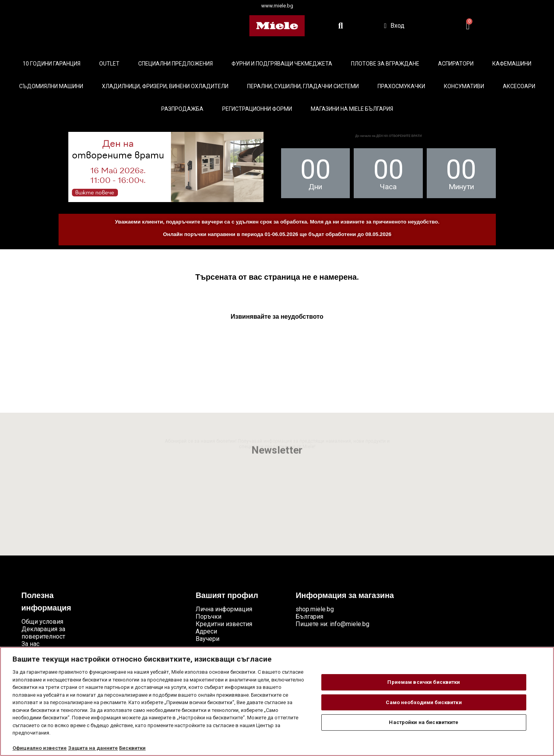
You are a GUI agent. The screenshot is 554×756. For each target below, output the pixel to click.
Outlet (109, 64)
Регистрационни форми (257, 109)
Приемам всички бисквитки (424, 682)
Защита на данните (93, 748)
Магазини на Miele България (352, 109)
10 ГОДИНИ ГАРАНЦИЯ (52, 64)
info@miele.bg (350, 624)
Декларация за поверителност (43, 633)
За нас (30, 644)
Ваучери (208, 639)
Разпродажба (182, 109)
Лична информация (224, 609)
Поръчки (208, 617)
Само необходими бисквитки (424, 702)
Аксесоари (519, 86)
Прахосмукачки (401, 86)
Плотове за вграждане (385, 64)
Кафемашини (512, 64)
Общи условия (42, 622)
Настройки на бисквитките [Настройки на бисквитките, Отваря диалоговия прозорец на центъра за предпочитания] (424, 722)
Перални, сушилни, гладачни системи (303, 86)
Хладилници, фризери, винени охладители (165, 86)
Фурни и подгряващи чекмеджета (282, 64)
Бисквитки (132, 748)
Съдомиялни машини (51, 86)
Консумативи (464, 86)
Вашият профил (227, 596)
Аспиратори (456, 64)
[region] (277, 701)
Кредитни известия (224, 624)
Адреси (206, 631)
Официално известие (40, 748)
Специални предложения (175, 64)
